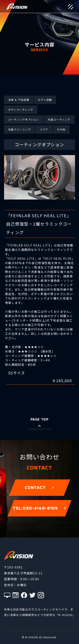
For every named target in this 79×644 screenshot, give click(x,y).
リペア (44, 129)
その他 (61, 129)
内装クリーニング (19, 129)
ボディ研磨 (45, 100)
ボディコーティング (21, 110)
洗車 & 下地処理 (19, 100)
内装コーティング (59, 119)
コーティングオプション (24, 119)
